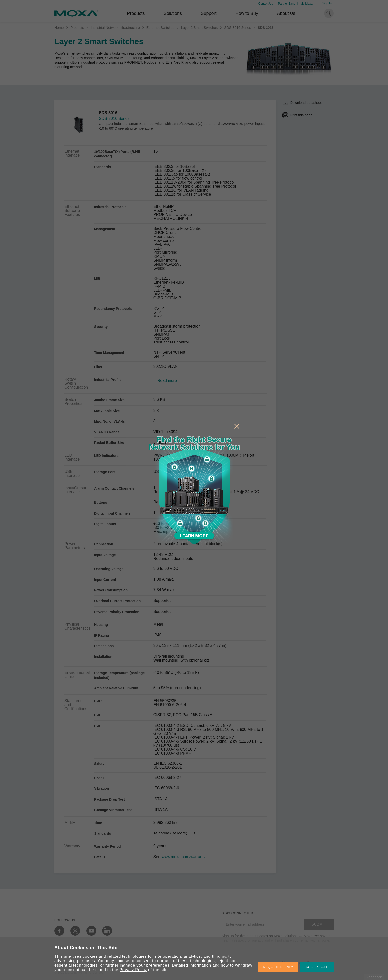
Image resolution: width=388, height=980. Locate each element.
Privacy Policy (133, 970)
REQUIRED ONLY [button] (278, 967)
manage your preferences (145, 965)
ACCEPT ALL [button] (317, 967)
